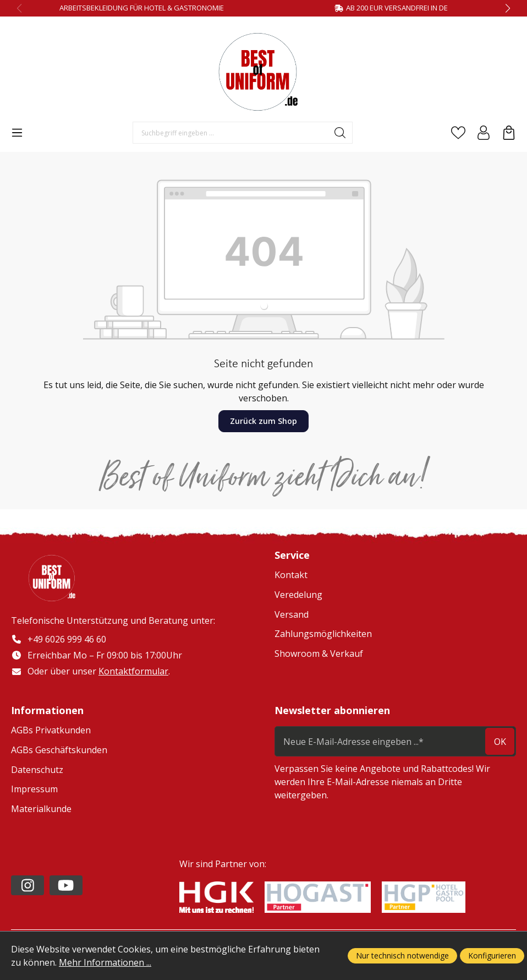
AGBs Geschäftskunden (59, 750)
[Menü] (17, 133)
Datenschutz (37, 770)
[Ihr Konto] (484, 133)
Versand (292, 614)
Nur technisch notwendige (402, 955)
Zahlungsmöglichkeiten (323, 634)
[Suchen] (340, 133)
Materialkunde (41, 809)
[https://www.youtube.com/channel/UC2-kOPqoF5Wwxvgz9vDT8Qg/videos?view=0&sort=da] (66, 885)
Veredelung (298, 595)
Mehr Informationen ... (105, 962)
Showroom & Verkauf (319, 654)
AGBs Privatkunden (51, 731)
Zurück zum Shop (263, 421)
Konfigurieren (492, 955)
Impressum (34, 790)
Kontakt (291, 575)
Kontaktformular (133, 671)
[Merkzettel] (458, 133)
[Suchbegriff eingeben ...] (230, 133)
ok (500, 742)
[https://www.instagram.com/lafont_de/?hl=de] (28, 885)
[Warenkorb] (509, 133)
